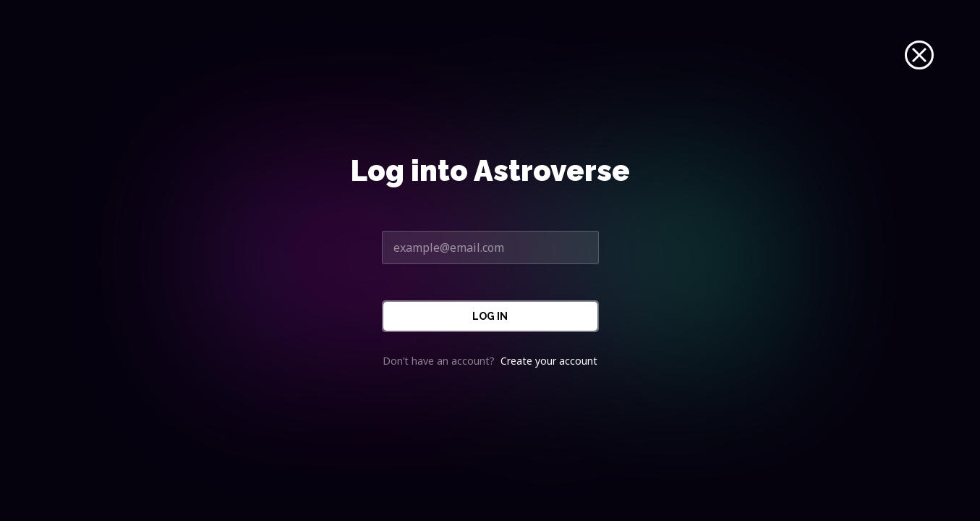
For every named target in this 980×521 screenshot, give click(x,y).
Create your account (549, 361)
